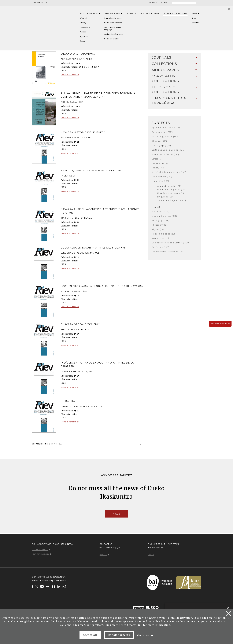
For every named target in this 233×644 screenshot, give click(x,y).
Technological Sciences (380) (168, 252)
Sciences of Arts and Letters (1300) (171, 243)
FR (42, 3)
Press (82, 41)
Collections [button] (174, 64)
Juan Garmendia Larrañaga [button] (174, 101)
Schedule (195, 23)
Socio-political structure (114, 34)
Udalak (150, 13)
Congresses (85, 27)
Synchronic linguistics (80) (172, 200)
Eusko (90, 13)
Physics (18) (158, 229)
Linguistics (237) (166, 197)
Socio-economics (111, 39)
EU (34, 3)
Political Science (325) (164, 234)
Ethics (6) (157, 159)
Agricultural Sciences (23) (166, 128)
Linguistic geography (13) (171, 193)
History (83, 23)
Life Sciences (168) (162, 177)
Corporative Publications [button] (174, 79)
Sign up (152, 555)
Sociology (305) (160, 247)
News (195, 13)
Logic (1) (156, 207)
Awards (83, 32)
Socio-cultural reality (113, 23)
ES (38, 3)
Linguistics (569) (160, 181)
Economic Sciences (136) (165, 154)
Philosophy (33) (160, 225)
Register (153, 3)
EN (46, 3)
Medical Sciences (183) (164, 216)
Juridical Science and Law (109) (169, 172)
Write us (104, 555)
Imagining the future (113, 18)
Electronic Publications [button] (174, 90)
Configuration (145, 635)
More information (70, 75)
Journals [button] (174, 58)
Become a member (220, 324)
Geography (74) (160, 163)
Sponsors (84, 36)
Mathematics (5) (160, 211)
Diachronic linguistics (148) (172, 190)
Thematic (113, 13)
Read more (129, 625)
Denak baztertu (119, 635)
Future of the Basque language (113, 28)
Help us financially (42, 554)
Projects (131, 13)
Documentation (175, 13)
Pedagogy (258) (160, 220)
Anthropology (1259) (163, 132)
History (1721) (159, 168)
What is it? (84, 18)
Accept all (90, 635)
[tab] (174, 58)
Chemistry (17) (159, 141)
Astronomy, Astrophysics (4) (167, 136)
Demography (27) (161, 145)
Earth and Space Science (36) (168, 150)
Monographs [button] (174, 70)
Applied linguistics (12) (169, 186)
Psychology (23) (160, 238)
